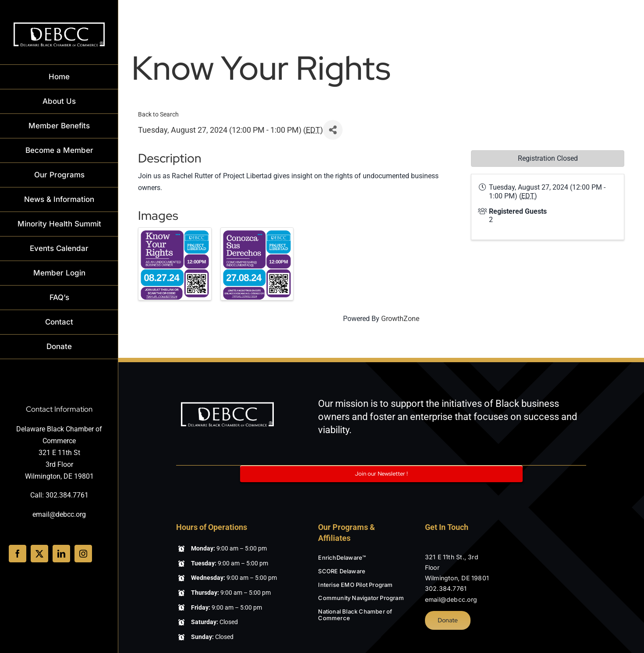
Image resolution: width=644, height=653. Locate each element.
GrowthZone (400, 319)
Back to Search (158, 115)
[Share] (333, 130)
